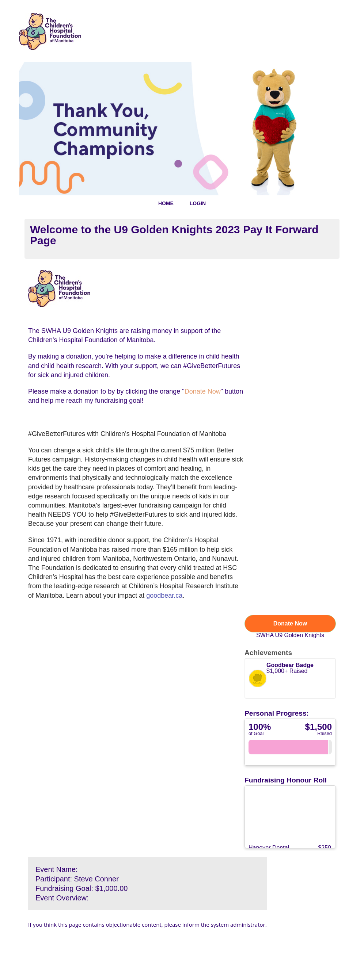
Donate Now (290, 623)
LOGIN (198, 203)
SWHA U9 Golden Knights (290, 635)
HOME (166, 203)
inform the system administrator (224, 925)
